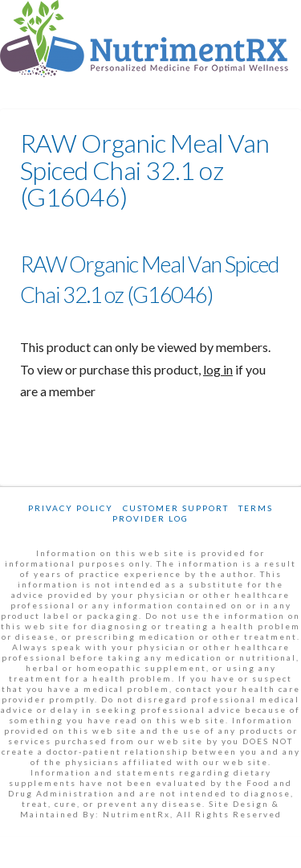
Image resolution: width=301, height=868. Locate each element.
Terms (256, 508)
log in (218, 369)
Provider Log (150, 518)
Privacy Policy (71, 508)
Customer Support (176, 508)
